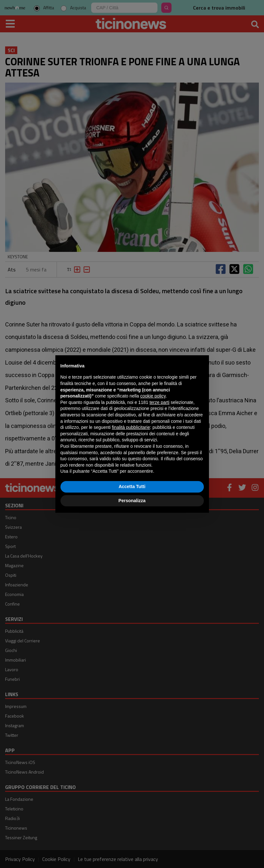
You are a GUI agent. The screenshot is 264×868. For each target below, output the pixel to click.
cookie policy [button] (153, 396)
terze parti (159, 402)
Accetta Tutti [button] (132, 486)
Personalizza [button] (132, 501)
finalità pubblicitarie (131, 427)
